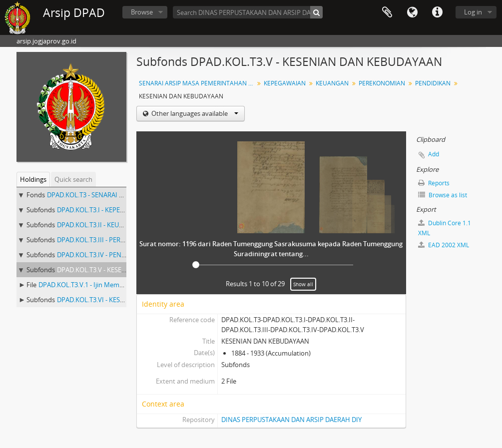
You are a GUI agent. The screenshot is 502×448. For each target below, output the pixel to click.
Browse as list (443, 195)
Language (412, 12)
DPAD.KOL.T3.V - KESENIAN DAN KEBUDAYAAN (126, 270)
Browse (142, 12)
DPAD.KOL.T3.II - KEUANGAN (99, 225)
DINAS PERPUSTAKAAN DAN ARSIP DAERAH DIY (291, 420)
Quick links (437, 12)
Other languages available (194, 113)
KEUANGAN (332, 83)
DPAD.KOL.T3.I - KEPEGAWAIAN (103, 210)
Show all (303, 284)
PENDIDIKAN (433, 83)
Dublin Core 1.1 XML (445, 228)
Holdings (33, 179)
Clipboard (387, 12)
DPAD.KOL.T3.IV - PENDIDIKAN (102, 255)
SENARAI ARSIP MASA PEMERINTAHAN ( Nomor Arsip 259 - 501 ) (198, 83)
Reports (434, 183)
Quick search (73, 179)
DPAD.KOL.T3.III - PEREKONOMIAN (108, 240)
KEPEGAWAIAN (285, 83)
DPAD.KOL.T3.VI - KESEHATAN (101, 300)
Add (434, 154)
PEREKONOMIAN (382, 83)
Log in (473, 12)
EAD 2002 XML (444, 245)
